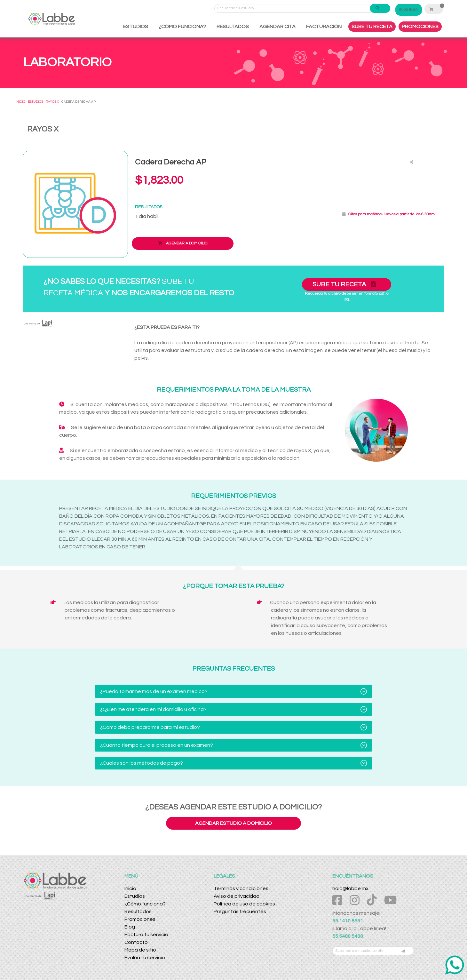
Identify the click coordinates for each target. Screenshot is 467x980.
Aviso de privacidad (237, 896)
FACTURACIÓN (324, 27)
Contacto (136, 942)
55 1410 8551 (348, 921)
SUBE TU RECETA (372, 27)
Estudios (135, 896)
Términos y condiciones (241, 888)
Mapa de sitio (140, 950)
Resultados (138, 912)
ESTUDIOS (136, 27)
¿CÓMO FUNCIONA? (182, 27)
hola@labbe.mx (350, 888)
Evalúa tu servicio (145, 958)
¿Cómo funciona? (145, 904)
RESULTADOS (233, 27)
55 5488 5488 (348, 936)
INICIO (20, 102)
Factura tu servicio (146, 935)
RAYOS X (52, 102)
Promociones (140, 919)
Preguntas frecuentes (240, 912)
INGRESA (409, 10)
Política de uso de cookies (244, 904)
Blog (130, 927)
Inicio (130, 888)
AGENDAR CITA (277, 27)
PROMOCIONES (420, 27)
